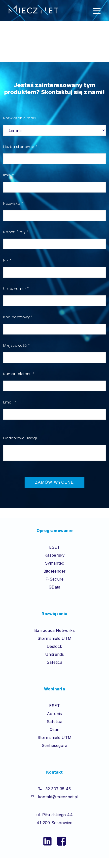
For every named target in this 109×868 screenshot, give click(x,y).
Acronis (54, 714)
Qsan (55, 730)
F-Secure (55, 579)
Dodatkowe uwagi (20, 438)
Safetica (54, 662)
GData (55, 587)
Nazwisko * (13, 203)
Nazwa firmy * (16, 232)
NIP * (7, 260)
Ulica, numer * (16, 289)
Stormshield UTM (54, 638)
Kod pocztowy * (18, 317)
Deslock (54, 646)
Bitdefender (54, 571)
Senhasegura (54, 745)
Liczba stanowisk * (20, 147)
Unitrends (55, 654)
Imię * (9, 175)
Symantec (55, 563)
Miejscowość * (17, 345)
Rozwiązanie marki (20, 118)
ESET (54, 547)
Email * (10, 402)
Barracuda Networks (54, 630)
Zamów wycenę (54, 482)
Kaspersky (55, 555)
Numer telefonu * (19, 374)
